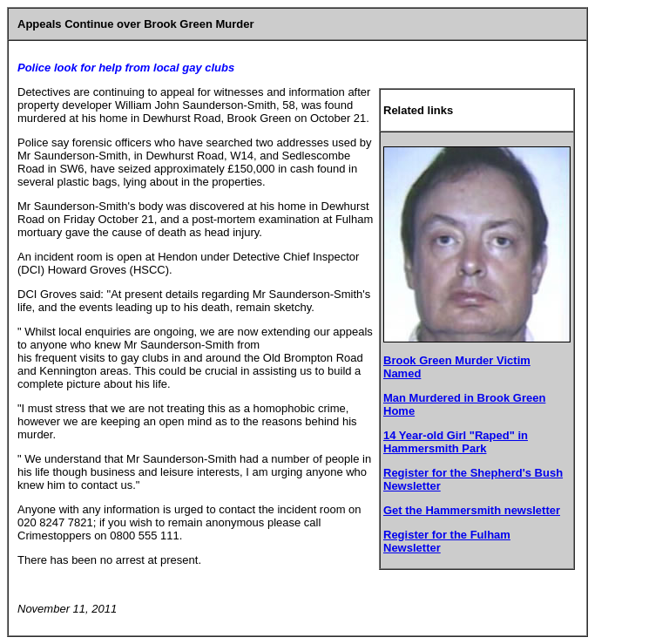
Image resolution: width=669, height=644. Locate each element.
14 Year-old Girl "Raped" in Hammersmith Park (456, 442)
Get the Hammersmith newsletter (472, 510)
